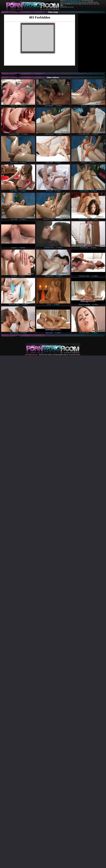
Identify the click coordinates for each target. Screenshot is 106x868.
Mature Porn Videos (76, 2)
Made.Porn (85, 2)
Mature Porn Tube (65, 2)
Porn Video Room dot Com (74, 1)
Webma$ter (77, 355)
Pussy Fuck (70, 7)
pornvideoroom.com (31, 355)
